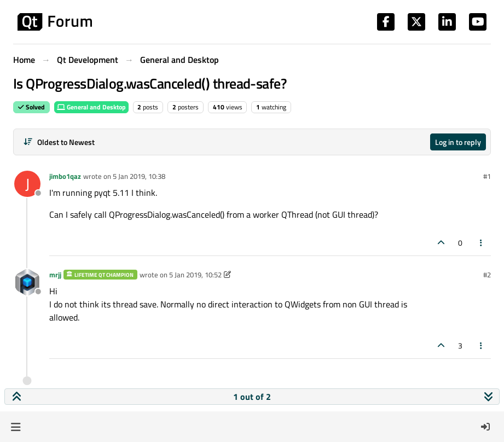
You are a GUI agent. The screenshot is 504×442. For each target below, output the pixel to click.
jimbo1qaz (65, 176)
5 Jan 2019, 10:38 (139, 176)
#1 (487, 176)
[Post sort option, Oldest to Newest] (59, 142)
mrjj (55, 275)
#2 (487, 275)
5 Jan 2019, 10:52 (195, 275)
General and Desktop (91, 107)
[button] (16, 427)
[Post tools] (482, 243)
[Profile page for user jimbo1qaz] (27, 184)
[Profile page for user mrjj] (27, 282)
